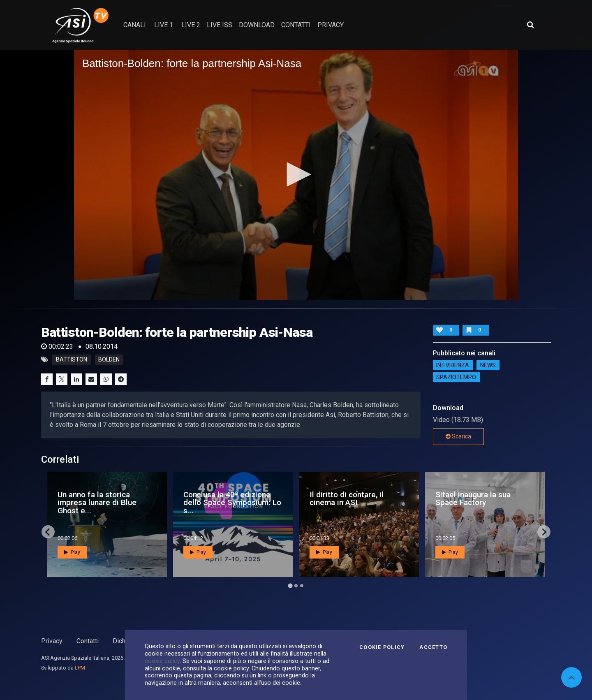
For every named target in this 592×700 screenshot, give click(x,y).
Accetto (433, 647)
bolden (109, 360)
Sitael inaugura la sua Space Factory (473, 498)
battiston (72, 360)
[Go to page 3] (302, 586)
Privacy (52, 641)
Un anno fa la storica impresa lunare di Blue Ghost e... (97, 502)
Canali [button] (135, 25)
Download (257, 25)
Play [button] (72, 552)
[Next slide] (544, 532)
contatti (296, 25)
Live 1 (164, 25)
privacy (331, 25)
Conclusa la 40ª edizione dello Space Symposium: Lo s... (232, 502)
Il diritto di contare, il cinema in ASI (347, 498)
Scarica (458, 436)
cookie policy (162, 661)
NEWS (488, 365)
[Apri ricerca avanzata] (530, 25)
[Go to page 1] (290, 586)
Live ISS (220, 25)
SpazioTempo (456, 377)
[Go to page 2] (296, 586)
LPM (80, 668)
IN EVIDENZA (453, 365)
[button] (296, 174)
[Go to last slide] (48, 532)
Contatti (88, 641)
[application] (296, 175)
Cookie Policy (382, 647)
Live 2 (191, 25)
